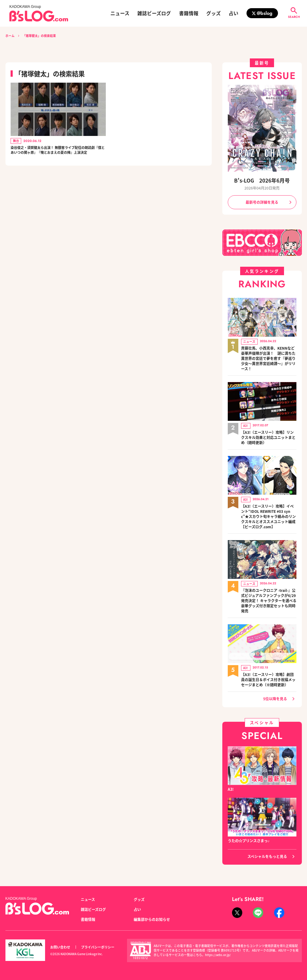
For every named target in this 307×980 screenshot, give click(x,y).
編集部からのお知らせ (152, 916)
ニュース (120, 13)
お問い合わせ (60, 943)
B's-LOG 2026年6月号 (262, 181)
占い (234, 13)
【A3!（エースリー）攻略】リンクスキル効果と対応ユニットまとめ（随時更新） (268, 435)
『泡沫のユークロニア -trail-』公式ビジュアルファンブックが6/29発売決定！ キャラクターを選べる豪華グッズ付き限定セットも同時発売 (269, 596)
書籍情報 (189, 13)
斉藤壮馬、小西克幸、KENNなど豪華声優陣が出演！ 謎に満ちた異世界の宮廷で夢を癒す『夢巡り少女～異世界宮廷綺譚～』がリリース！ (268, 358)
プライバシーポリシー (98, 943)
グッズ (214, 13)
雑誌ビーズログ (154, 13)
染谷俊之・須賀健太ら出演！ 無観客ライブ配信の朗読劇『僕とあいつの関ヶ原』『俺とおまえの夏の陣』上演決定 (58, 154)
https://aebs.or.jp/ (218, 951)
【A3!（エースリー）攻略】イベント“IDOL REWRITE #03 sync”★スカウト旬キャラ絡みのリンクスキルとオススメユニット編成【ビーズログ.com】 (269, 513)
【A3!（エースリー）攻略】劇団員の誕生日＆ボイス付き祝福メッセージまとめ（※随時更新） (268, 674)
